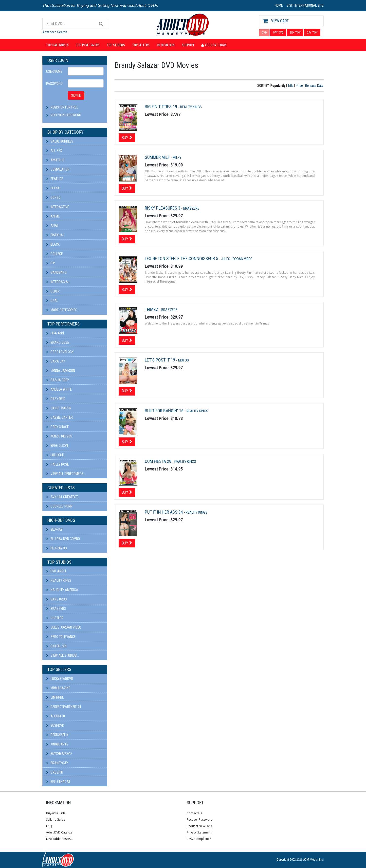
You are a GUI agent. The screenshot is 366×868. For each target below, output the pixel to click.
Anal (52, 226)
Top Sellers (141, 45)
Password (54, 84)
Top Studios (116, 45)
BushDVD (55, 725)
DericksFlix (57, 735)
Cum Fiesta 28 (159, 461)
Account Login (214, 45)
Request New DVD (199, 826)
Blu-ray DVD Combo (63, 539)
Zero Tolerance (61, 637)
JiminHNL (55, 697)
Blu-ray (54, 529)
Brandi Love (58, 343)
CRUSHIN (55, 772)
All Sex (54, 151)
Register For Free (64, 107)
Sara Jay (56, 361)
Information (166, 45)
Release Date (314, 86)
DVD (264, 33)
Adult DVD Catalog (59, 832)
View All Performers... (66, 474)
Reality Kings (59, 580)
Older (53, 291)
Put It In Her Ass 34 (164, 512)
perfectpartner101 (64, 707)
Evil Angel (56, 571)
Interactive (58, 207)
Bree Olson (57, 446)
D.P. (51, 263)
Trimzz (152, 309)
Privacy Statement (199, 832)
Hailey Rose (57, 464)
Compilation (58, 169)
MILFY (177, 158)
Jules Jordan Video (64, 627)
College (55, 254)
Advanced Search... (56, 32)
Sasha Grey (58, 380)
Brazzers (56, 609)
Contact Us (194, 813)
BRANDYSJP (57, 763)
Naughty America (62, 590)
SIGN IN (76, 95)
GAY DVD (278, 33)
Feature (55, 179)
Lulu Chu (55, 455)
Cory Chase (57, 427)
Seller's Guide (56, 820)
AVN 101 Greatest (62, 497)
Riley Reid (56, 399)
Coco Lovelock (60, 352)
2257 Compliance (199, 839)
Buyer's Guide (56, 813)
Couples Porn (59, 506)
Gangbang (56, 272)
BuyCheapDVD (59, 754)
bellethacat (58, 782)
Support (188, 45)
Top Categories (57, 45)
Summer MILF (158, 157)
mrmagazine (58, 688)
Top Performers (88, 45)
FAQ (49, 826)
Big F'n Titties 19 (161, 107)
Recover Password (66, 115)
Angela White (59, 389)
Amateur (55, 160)
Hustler (55, 618)
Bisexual (55, 235)
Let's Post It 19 (160, 360)
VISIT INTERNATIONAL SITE (305, 5)
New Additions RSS (59, 839)
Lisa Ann (55, 333)
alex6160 (55, 716)
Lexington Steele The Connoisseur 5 (182, 259)
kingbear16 (57, 744)
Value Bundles (60, 141)
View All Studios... (63, 655)
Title (291, 86)
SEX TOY (295, 33)
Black (53, 244)
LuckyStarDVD (60, 679)
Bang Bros (56, 599)
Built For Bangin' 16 (165, 411)
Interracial (58, 282)
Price (299, 86)
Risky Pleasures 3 (163, 208)
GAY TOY (312, 33)
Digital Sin (56, 646)
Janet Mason (59, 408)
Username (54, 72)
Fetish (53, 188)
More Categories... (63, 310)
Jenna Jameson (61, 371)
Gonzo (53, 198)
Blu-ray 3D (56, 548)
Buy (127, 138)
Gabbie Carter (59, 417)
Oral (52, 301)
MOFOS (183, 360)
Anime (53, 216)
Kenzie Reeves (59, 436)
